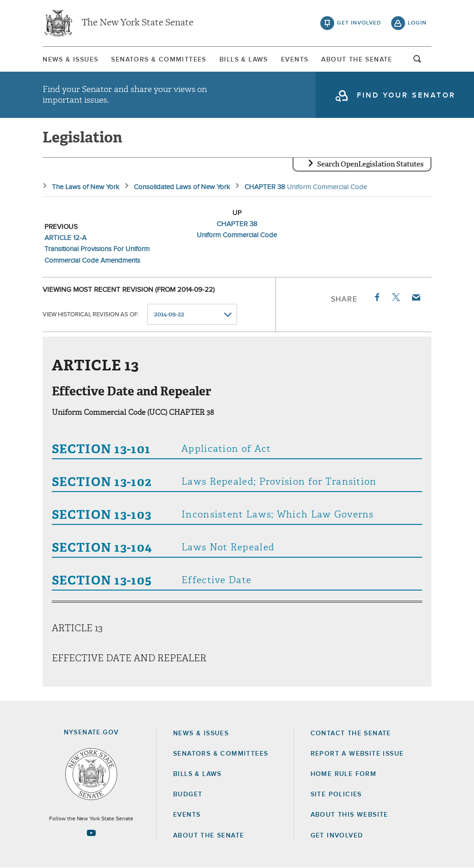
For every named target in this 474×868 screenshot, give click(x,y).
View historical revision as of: (91, 315)
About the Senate (209, 836)
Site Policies (336, 794)
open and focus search (418, 62)
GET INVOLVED (337, 836)
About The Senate (357, 60)
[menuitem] (70, 59)
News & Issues (70, 60)
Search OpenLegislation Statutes (370, 164)
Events (295, 60)
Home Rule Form (344, 774)
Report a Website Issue (357, 754)
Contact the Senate (351, 733)
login (417, 23)
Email (416, 297)
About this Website (349, 815)
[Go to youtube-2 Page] (91, 833)
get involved (359, 23)
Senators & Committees (159, 60)
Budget (188, 794)
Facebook (376, 297)
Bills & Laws (244, 60)
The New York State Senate (137, 23)
